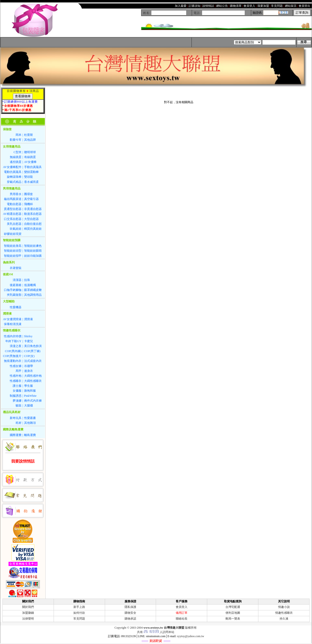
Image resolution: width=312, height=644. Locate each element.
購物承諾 (130, 619)
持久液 (284, 619)
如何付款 (79, 613)
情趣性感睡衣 (284, 613)
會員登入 (182, 607)
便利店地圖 (233, 613)
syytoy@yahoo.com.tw (190, 636)
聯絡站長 (182, 619)
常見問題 (79, 619)
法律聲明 (28, 619)
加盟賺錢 (28, 613)
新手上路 (79, 607)
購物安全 (130, 613)
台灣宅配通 (233, 607)
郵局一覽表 (233, 619)
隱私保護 (130, 607)
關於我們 (28, 607)
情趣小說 (284, 607)
